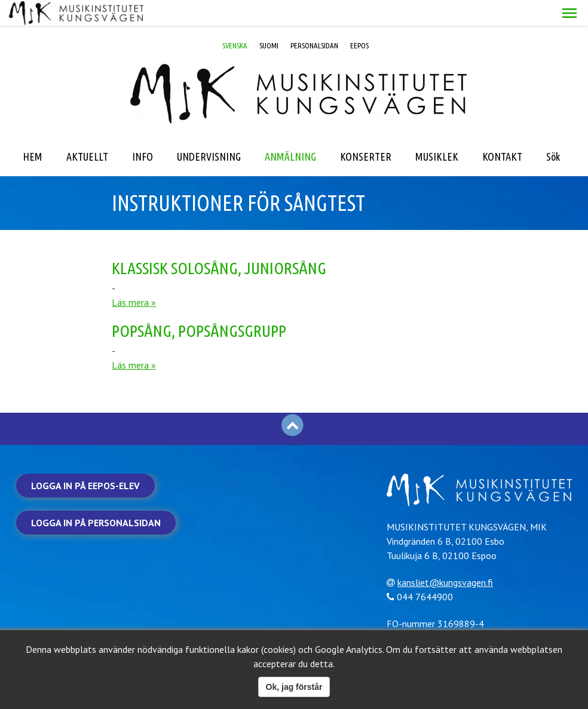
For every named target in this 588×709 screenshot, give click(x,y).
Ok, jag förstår (294, 687)
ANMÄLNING (290, 131)
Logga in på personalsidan (96, 497)
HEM (33, 131)
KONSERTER (366, 131)
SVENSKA (235, 20)
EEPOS (359, 20)
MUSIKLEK (437, 131)
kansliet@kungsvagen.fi (450, 556)
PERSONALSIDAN (314, 20)
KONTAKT (502, 131)
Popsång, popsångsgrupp (199, 305)
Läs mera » (134, 277)
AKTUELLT (87, 131)
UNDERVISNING (209, 131)
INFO (143, 131)
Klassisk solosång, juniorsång (219, 242)
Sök (553, 131)
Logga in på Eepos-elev (85, 460)
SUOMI (269, 20)
